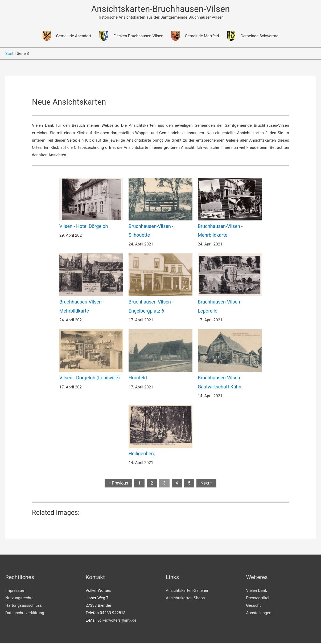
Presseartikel (258, 599)
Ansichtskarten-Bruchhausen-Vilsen (160, 9)
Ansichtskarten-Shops (185, 599)
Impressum (15, 592)
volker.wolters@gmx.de (118, 621)
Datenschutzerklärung (25, 614)
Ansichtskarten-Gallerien (188, 592)
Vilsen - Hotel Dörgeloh (84, 227)
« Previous (118, 484)
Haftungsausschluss (24, 606)
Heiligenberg (142, 455)
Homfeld (138, 379)
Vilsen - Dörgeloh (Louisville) (90, 379)
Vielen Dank (257, 592)
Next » (206, 484)
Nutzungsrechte (19, 599)
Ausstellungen (259, 614)
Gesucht (254, 606)
